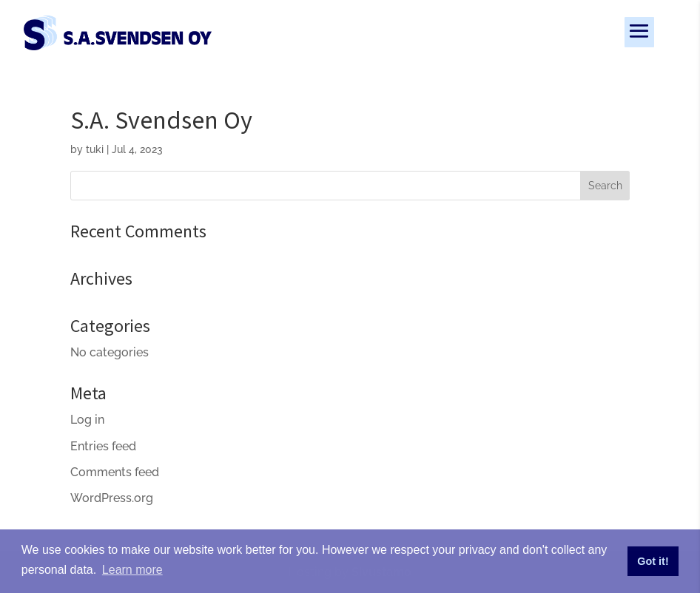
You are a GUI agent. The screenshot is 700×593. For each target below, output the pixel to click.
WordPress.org (112, 498)
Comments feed (115, 472)
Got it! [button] (653, 561)
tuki (95, 149)
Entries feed (103, 446)
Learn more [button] (132, 570)
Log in (87, 420)
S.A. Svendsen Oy (161, 120)
